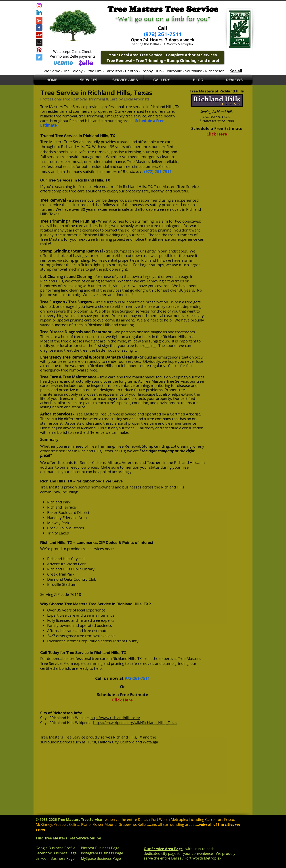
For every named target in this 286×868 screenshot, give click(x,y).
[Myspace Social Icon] (39, 42)
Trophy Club (151, 71)
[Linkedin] (39, 13)
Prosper (60, 824)
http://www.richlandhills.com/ (115, 718)
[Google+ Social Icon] (39, 20)
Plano (86, 824)
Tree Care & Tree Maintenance (68, 377)
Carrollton (113, 71)
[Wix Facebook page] (39, 28)
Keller (142, 824)
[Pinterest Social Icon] (39, 50)
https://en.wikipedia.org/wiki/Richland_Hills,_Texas (135, 723)
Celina (74, 824)
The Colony (73, 71)
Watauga (150, 742)
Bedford (127, 742)
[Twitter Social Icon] (39, 57)
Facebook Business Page (56, 853)
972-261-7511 (137, 678)
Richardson (215, 71)
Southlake (194, 71)
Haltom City (108, 742)
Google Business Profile (55, 848)
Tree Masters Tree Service (63, 107)
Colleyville (173, 71)
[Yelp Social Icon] (39, 35)
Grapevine (127, 824)
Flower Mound (105, 824)
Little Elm (94, 71)
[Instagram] (39, 6)
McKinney (44, 824)
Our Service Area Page (163, 849)
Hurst (91, 742)
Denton (131, 71)
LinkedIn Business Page (55, 858)
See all (236, 71)
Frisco (229, 820)
